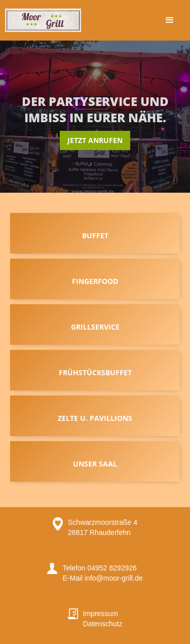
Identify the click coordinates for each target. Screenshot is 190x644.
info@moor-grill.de (112, 578)
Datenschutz (103, 624)
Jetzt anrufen (95, 140)
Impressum (101, 614)
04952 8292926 (112, 568)
